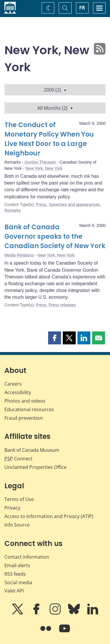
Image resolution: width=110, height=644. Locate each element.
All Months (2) (55, 108)
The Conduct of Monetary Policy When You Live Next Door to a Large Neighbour (49, 139)
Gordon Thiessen (40, 162)
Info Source (17, 525)
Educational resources (29, 409)
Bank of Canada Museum (32, 450)
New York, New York (44, 168)
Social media (18, 582)
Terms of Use (19, 499)
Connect (18, 459)
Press (41, 205)
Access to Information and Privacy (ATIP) (49, 516)
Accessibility (18, 392)
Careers (13, 384)
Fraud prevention (24, 418)
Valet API (14, 591)
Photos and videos (25, 401)
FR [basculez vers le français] (82, 8)
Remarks (13, 210)
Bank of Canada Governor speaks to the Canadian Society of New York (55, 236)
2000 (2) (55, 90)
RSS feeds (15, 574)
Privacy (12, 508)
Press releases (62, 305)
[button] (55, 338)
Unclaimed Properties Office (35, 467)
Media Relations (19, 255)
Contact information (27, 557)
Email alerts (17, 565)
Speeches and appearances (74, 205)
